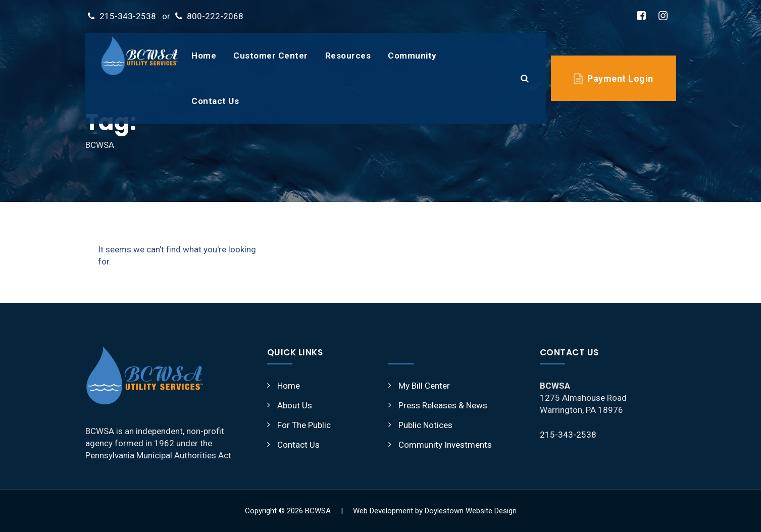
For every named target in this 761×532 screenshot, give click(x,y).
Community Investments (445, 445)
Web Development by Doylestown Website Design (435, 511)
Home (204, 56)
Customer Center (271, 56)
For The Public (304, 425)
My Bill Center (424, 386)
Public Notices (425, 425)
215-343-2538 (128, 16)
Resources (348, 56)
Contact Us (215, 101)
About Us (295, 405)
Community (412, 56)
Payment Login (620, 78)
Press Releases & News (443, 405)
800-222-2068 (215, 16)
